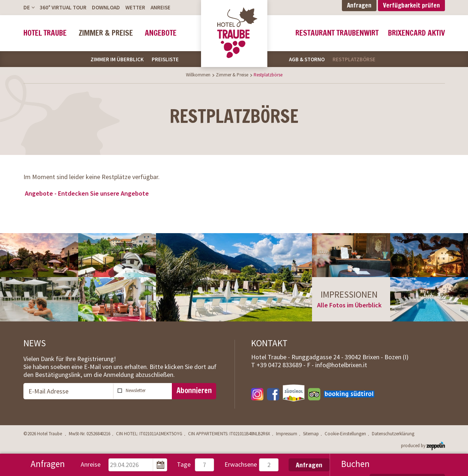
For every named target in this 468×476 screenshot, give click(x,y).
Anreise (161, 7)
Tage (184, 464)
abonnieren (147, 390)
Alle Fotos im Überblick (349, 305)
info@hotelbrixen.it (341, 365)
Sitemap (311, 434)
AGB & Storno (307, 59)
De (27, 7)
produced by (423, 445)
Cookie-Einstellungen (345, 434)
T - (279, 365)
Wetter (135, 7)
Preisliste (165, 59)
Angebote (161, 33)
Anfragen (309, 465)
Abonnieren (194, 390)
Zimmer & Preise (106, 33)
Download (106, 7)
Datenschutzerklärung (393, 434)
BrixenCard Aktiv (416, 33)
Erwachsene (241, 464)
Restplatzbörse (354, 59)
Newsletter (136, 390)
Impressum (287, 434)
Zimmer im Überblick (117, 59)
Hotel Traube (45, 33)
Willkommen (198, 75)
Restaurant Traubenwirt (337, 33)
